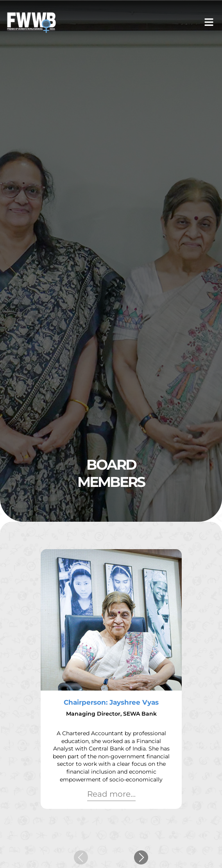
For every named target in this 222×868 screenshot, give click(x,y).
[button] (209, 22)
